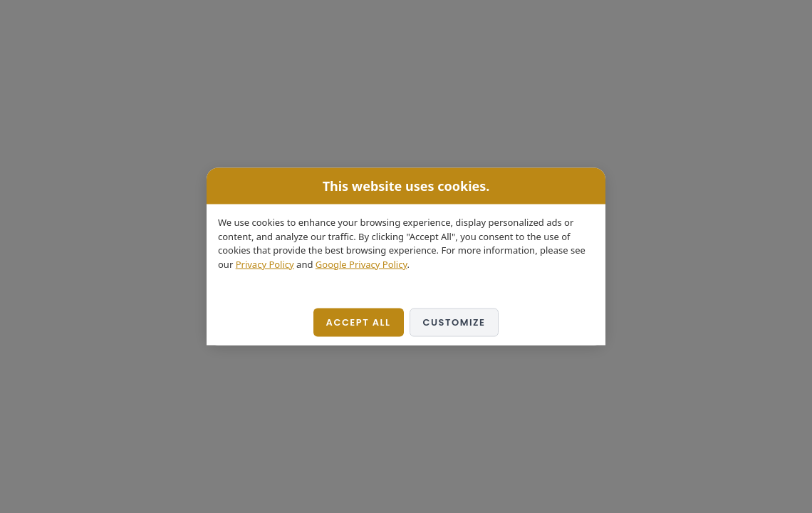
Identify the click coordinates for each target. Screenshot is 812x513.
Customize (454, 322)
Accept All (359, 322)
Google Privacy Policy (361, 264)
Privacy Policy (265, 264)
